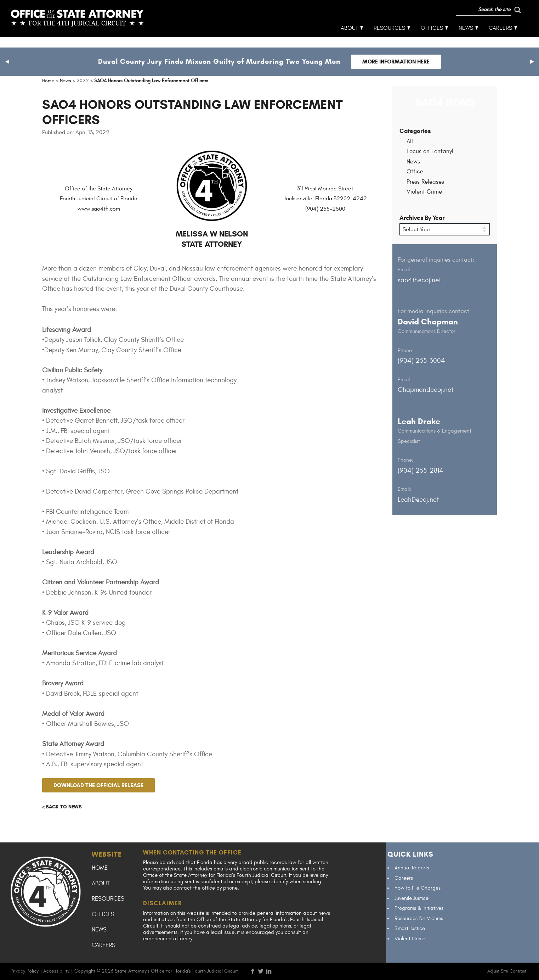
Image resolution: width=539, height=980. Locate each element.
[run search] (488, 21)
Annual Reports (412, 868)
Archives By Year (422, 218)
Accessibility (56, 971)
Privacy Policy (25, 971)
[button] (7, 62)
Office (415, 172)
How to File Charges (418, 888)
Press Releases (425, 182)
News (466, 39)
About (350, 39)
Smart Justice (410, 928)
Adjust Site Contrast (507, 971)
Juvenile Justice (412, 898)
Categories (415, 131)
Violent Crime (424, 192)
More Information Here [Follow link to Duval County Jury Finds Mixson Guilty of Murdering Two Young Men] (396, 62)
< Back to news (62, 807)
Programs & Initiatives (419, 908)
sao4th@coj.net (419, 280)
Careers (501, 39)
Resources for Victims (419, 918)
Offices (432, 39)
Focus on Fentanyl (430, 151)
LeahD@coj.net (418, 499)
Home (100, 868)
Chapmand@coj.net (425, 390)
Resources (390, 39)
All (410, 141)
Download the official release (98, 785)
